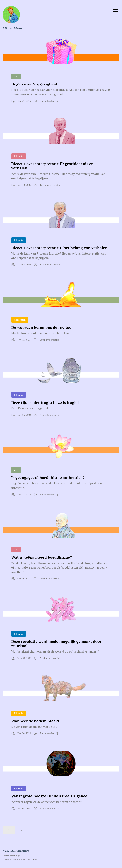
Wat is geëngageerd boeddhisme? (42, 557)
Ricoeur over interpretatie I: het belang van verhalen (59, 248)
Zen (16, 76)
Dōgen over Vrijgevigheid (34, 84)
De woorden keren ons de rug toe (41, 327)
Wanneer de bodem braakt (35, 721)
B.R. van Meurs (12, 28)
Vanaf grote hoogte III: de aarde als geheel (50, 796)
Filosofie (19, 156)
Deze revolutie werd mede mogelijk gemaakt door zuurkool (56, 644)
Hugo (18, 856)
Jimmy (34, 859)
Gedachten (20, 320)
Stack (12, 859)
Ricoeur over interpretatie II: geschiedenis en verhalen (53, 166)
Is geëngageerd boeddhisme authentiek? (48, 478)
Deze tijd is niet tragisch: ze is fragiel (45, 402)
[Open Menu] (116, 9)
